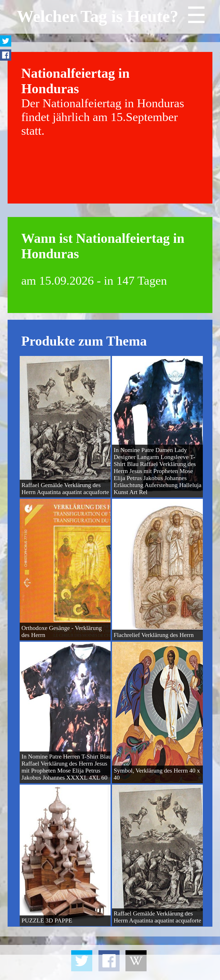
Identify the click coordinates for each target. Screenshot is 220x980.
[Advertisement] (110, 967)
